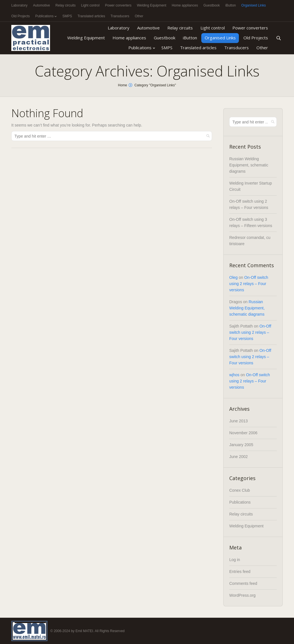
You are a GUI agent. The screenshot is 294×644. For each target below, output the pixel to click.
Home (122, 85)
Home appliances (185, 5)
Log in (235, 560)
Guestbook (211, 5)
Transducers (120, 16)
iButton (231, 5)
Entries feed (240, 572)
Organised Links (254, 5)
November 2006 (243, 433)
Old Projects (20, 16)
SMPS (67, 16)
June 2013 (238, 421)
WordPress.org (242, 595)
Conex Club (240, 490)
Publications (45, 16)
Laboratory (19, 5)
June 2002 (238, 457)
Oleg (234, 277)
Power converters (118, 5)
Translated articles (91, 16)
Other (139, 16)
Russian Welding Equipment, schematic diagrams (249, 165)
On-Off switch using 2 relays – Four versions (249, 284)
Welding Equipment (152, 5)
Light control (90, 5)
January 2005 (241, 445)
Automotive (42, 5)
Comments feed (243, 583)
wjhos (234, 375)
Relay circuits (65, 5)
